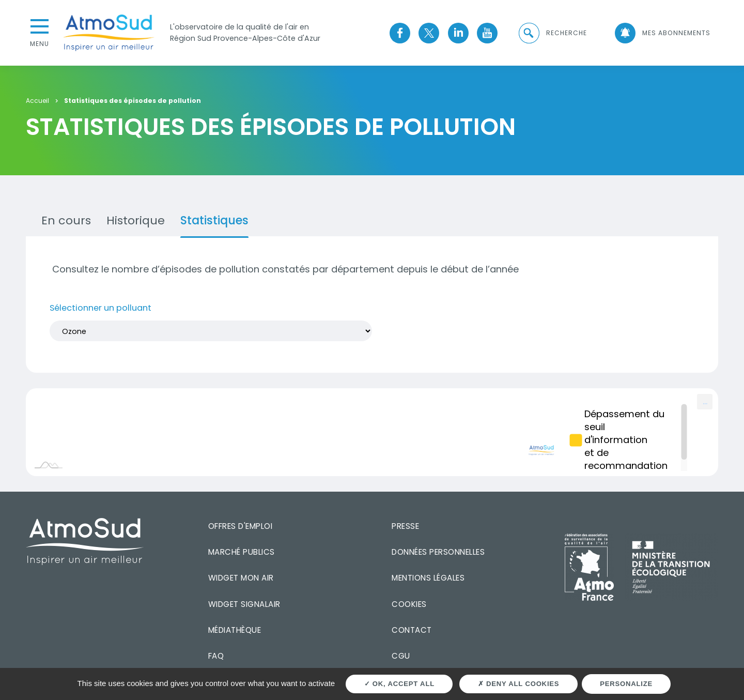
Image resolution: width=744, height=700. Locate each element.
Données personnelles (438, 552)
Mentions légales (428, 578)
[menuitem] (705, 402)
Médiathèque (235, 630)
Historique (136, 220)
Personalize (626, 684)
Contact (412, 630)
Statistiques (214, 220)
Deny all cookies (519, 684)
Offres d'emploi (241, 526)
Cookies (409, 604)
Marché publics (242, 552)
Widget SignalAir (244, 604)
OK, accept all (399, 684)
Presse (405, 526)
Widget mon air (241, 578)
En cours (66, 220)
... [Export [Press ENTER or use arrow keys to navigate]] (705, 401)
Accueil (37, 101)
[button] (552, 33)
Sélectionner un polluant (100, 308)
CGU (401, 656)
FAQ (216, 656)
